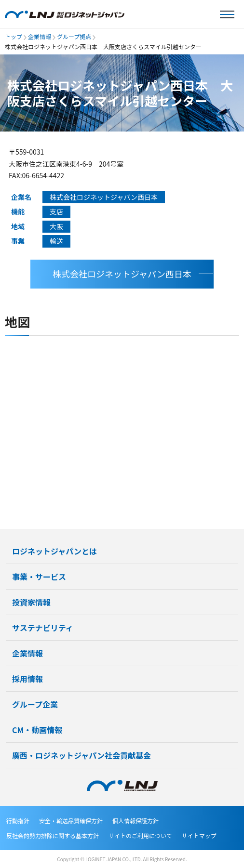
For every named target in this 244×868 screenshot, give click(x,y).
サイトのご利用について (140, 835)
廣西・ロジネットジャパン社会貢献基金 (81, 755)
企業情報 (40, 36)
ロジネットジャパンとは (54, 551)
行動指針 (18, 821)
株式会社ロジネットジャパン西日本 (122, 274)
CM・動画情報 (37, 730)
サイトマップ (199, 835)
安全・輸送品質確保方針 (71, 821)
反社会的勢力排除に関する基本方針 (53, 835)
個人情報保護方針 (136, 821)
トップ (14, 36)
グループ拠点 (74, 36)
